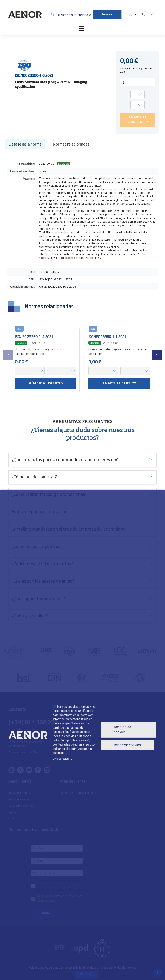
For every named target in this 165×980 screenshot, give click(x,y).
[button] (132, 15)
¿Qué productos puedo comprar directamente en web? (65, 459)
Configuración (63, 759)
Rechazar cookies (127, 745)
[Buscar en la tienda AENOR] (85, 14)
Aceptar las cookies (122, 730)
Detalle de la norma (25, 144)
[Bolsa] (153, 15)
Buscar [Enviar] (106, 15)
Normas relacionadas (71, 144)
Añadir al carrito (46, 383)
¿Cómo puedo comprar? (34, 476)
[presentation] (8, 355)
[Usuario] (143, 15)
